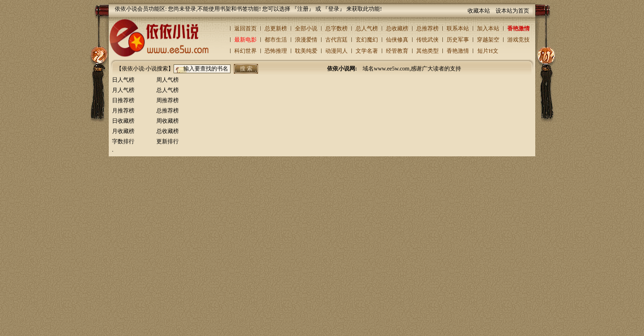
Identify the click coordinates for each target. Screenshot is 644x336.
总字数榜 (336, 28)
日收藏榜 (123, 121)
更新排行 (168, 141)
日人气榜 (123, 80)
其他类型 (427, 51)
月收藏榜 (123, 131)
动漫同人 (336, 51)
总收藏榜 (397, 28)
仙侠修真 (397, 40)
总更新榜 (276, 28)
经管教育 (397, 51)
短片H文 (488, 51)
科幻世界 (245, 51)
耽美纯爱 (306, 51)
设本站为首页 (512, 11)
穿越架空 (488, 40)
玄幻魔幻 (367, 40)
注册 (303, 9)
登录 (334, 9)
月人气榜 (123, 90)
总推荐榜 (427, 28)
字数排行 (123, 141)
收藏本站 (479, 11)
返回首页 (245, 28)
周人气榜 (168, 80)
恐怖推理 (276, 51)
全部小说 (306, 28)
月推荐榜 (123, 111)
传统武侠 (427, 40)
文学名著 (367, 51)
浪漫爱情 (306, 40)
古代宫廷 (336, 40)
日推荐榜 (123, 100)
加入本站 (488, 28)
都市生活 (276, 40)
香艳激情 (518, 28)
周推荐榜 (168, 100)
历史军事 (458, 40)
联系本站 (458, 28)
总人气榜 (367, 28)
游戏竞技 (518, 40)
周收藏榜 (168, 121)
